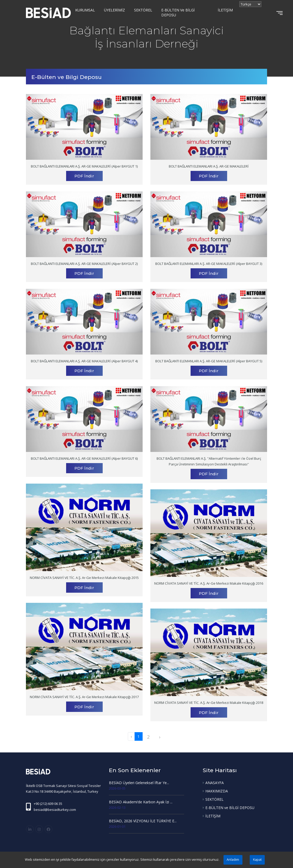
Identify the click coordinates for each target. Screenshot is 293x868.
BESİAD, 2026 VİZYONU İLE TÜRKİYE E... (143, 821)
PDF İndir (84, 176)
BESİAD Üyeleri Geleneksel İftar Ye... (139, 783)
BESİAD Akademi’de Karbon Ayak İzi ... (141, 802)
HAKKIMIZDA (217, 791)
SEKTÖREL (143, 10)
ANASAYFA (215, 783)
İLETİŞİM (225, 10)
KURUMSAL (85, 10)
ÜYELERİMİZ (114, 10)
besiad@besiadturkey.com (55, 810)
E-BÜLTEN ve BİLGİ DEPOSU (178, 12)
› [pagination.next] (160, 737)
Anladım (233, 860)
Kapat (257, 860)
